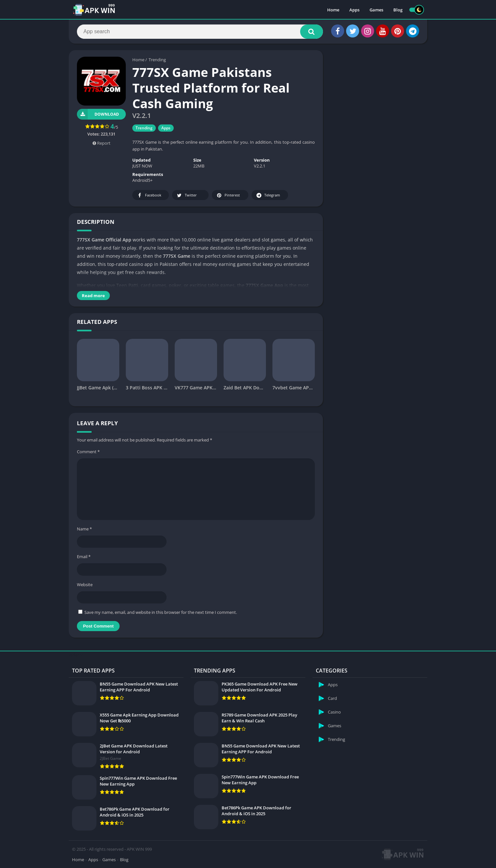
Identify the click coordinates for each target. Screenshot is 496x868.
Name (84, 529)
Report (102, 143)
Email (84, 557)
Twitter (186, 195)
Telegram (268, 195)
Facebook (149, 195)
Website (85, 585)
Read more (93, 296)
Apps (354, 10)
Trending (157, 60)
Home (333, 10)
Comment (88, 452)
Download (98, 114)
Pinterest (228, 195)
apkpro (76, 654)
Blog (398, 10)
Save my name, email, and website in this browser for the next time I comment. (161, 612)
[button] (312, 32)
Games (376, 10)
